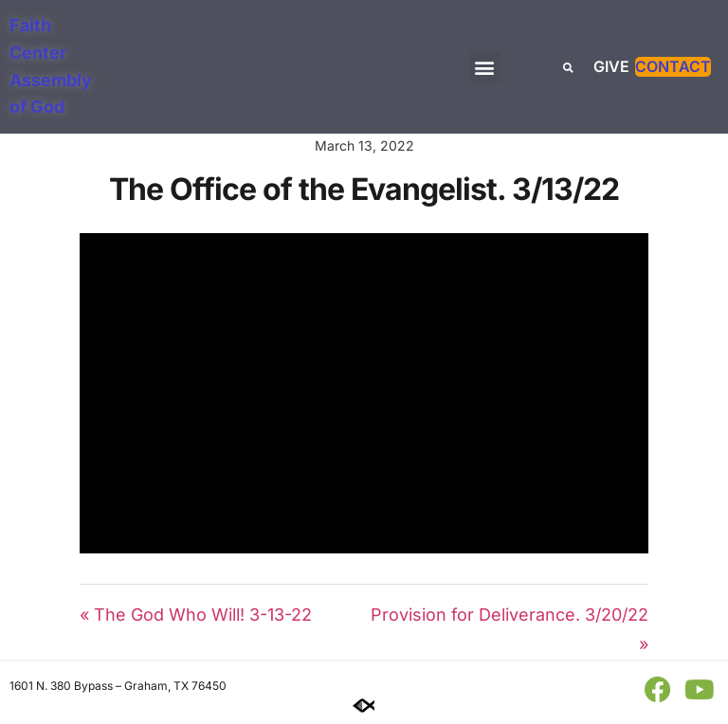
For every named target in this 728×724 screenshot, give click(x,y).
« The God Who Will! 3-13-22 (196, 615)
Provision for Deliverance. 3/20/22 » (510, 630)
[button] (485, 67)
